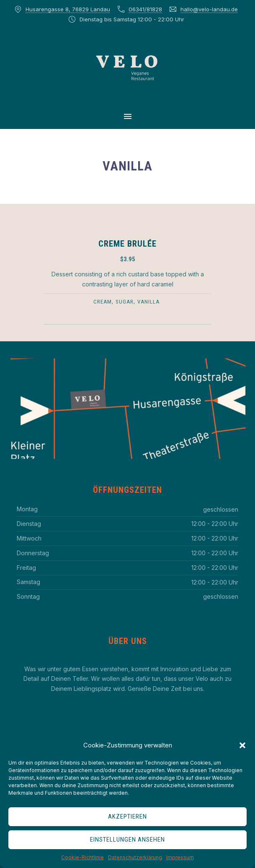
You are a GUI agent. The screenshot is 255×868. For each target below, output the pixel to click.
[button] (242, 745)
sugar (125, 302)
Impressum (180, 857)
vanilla (148, 302)
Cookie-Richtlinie (82, 857)
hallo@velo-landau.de (209, 9)
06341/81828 (145, 9)
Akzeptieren (127, 816)
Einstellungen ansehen (127, 840)
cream (103, 302)
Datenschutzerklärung (135, 857)
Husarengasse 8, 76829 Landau (68, 9)
